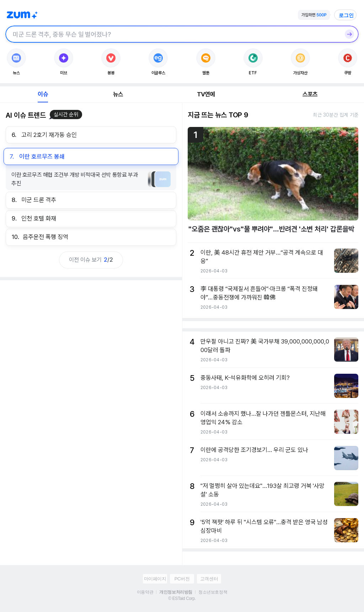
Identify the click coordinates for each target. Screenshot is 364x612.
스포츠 (310, 94)
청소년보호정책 (213, 592)
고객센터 (209, 579)
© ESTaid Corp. (182, 598)
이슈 (43, 94)
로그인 (346, 15)
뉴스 (118, 94)
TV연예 (206, 94)
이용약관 (145, 592)
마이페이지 (155, 579)
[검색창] (173, 34)
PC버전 (182, 579)
